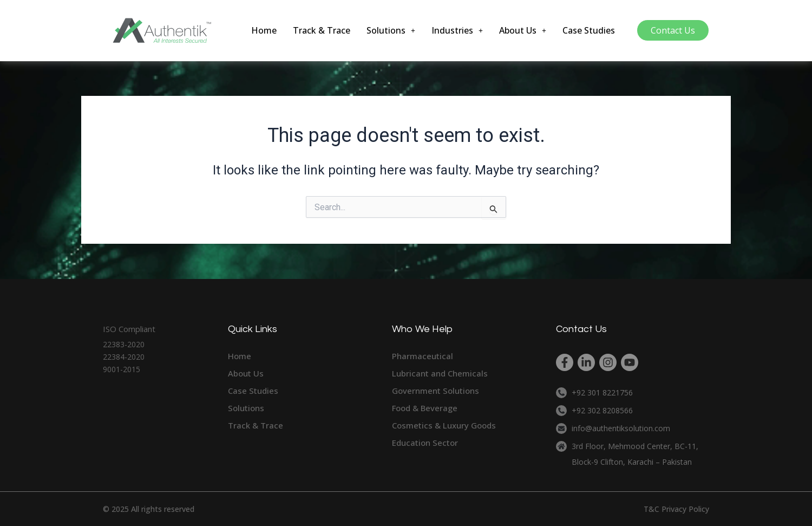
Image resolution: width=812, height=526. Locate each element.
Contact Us (673, 30)
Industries (457, 30)
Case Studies (589, 30)
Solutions (391, 30)
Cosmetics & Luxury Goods (444, 425)
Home (264, 30)
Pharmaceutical (423, 356)
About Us (523, 30)
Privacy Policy (685, 509)
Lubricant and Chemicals (440, 373)
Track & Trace (322, 30)
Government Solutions (436, 391)
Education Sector (425, 443)
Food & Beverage (425, 408)
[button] (391, 30)
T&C (651, 509)
